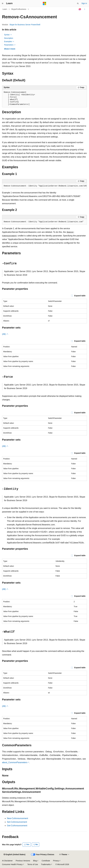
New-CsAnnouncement (18, 818)
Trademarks (46, 864)
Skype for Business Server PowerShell (25, 25)
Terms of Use (33, 864)
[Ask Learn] (80, 9)
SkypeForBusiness (19, 9)
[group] (44, 186)
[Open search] (78, 3)
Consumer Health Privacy (12, 864)
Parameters (10, 45)
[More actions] (85, 9)
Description (9, 38)
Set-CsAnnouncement (17, 822)
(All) (5, 334)
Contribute (46, 861)
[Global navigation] (3, 3)
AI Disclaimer (7, 861)
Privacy (56, 861)
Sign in (84, 3)
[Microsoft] (44, 3)
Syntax (8, 35)
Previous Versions (23, 861)
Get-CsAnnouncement (17, 826)
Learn (5, 9)
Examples (9, 41)
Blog (35, 861)
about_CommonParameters (15, 762)
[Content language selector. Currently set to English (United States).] (14, 855)
